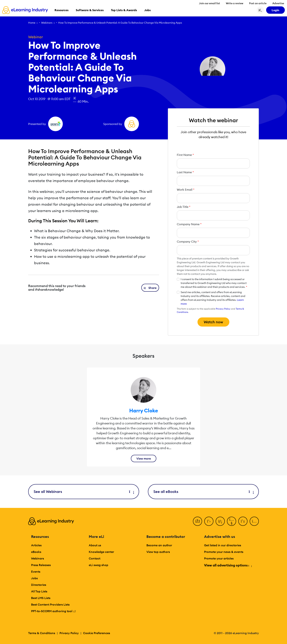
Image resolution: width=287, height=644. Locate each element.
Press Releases (41, 565)
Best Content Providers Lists (50, 604)
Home (32, 23)
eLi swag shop (98, 565)
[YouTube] (232, 521)
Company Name (189, 224)
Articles (36, 545)
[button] (150, 288)
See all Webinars (84, 492)
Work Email (186, 190)
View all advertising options (228, 565)
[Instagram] (254, 521)
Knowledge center (101, 552)
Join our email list (209, 3)
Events (36, 572)
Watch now (213, 322)
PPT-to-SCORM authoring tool (53, 611)
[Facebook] (197, 521)
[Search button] (260, 10)
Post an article (258, 3)
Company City (188, 241)
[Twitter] (209, 521)
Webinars (47, 23)
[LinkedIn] (220, 521)
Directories (39, 585)
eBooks (36, 552)
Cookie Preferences (97, 633)
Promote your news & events (224, 552)
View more (144, 458)
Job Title (184, 207)
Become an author (159, 545)
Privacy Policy (223, 309)
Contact (95, 558)
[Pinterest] (243, 521)
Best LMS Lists (41, 598)
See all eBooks (203, 492)
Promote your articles (219, 558)
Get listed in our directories (223, 545)
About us (95, 545)
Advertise (278, 3)
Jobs (34, 578)
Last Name (185, 172)
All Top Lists (39, 591)
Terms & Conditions (42, 633)
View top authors (158, 552)
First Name (185, 155)
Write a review (235, 3)
